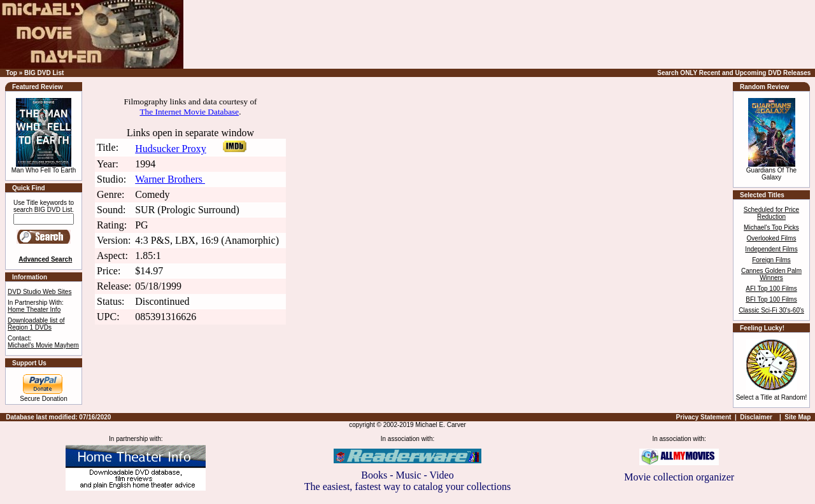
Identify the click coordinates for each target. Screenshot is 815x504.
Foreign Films (771, 260)
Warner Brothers (170, 179)
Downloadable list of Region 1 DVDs (36, 324)
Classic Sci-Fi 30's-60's (771, 310)
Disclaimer (756, 417)
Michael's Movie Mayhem (43, 345)
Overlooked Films (772, 238)
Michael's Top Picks (771, 227)
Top (11, 73)
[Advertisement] (563, 34)
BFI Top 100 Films (771, 299)
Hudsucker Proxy (171, 149)
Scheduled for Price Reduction (771, 213)
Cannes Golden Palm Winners (771, 274)
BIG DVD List (44, 73)
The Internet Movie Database (189, 112)
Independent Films (771, 249)
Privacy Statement (704, 417)
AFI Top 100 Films (771, 289)
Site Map (797, 417)
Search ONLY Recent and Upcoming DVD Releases (734, 73)
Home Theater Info (34, 310)
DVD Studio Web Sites (39, 292)
